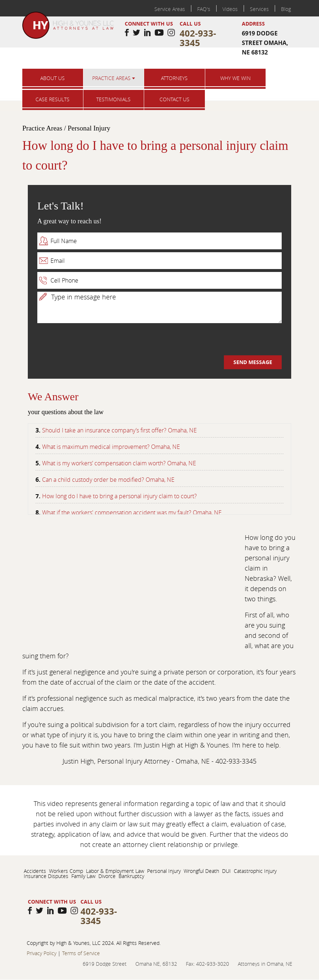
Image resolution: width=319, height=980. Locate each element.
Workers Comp (66, 871)
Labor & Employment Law (115, 871)
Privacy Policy (42, 953)
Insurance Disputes (46, 876)
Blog (286, 9)
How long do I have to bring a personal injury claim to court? (119, 497)
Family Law (83, 876)
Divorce (107, 876)
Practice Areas (114, 78)
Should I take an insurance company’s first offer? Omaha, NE (119, 431)
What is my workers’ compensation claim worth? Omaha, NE (119, 464)
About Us (52, 78)
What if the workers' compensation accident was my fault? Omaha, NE (132, 514)
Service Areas (170, 9)
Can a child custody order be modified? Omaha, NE (108, 481)
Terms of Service (81, 953)
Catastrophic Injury (255, 871)
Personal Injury (164, 871)
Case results (52, 99)
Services (259, 9)
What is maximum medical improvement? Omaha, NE (111, 448)
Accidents (35, 871)
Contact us (174, 99)
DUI (226, 871)
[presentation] (93, 341)
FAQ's (204, 9)
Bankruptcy (131, 876)
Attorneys (174, 78)
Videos (230, 9)
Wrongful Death (201, 871)
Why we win (235, 78)
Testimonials (113, 99)
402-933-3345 (198, 38)
